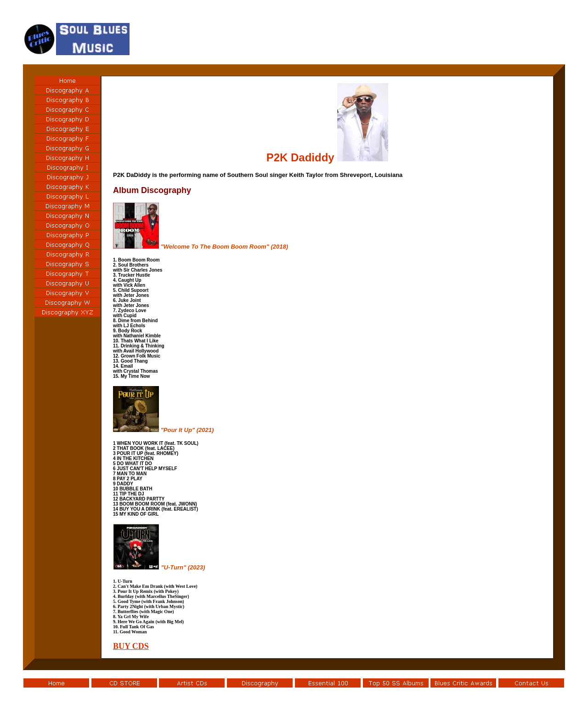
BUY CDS (131, 646)
